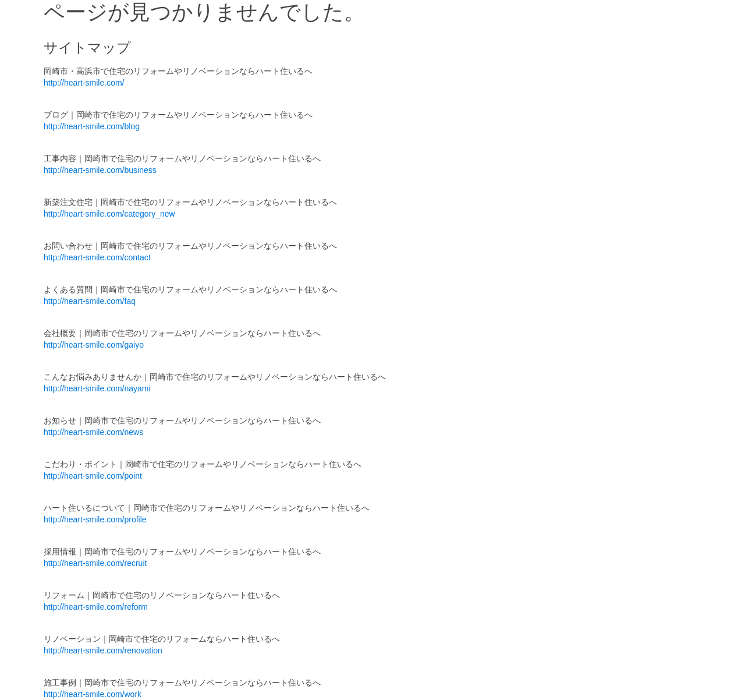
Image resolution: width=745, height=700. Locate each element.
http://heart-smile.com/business (100, 170)
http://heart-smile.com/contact (97, 257)
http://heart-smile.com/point (93, 476)
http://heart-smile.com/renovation (103, 650)
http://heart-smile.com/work (93, 694)
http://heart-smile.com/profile (95, 519)
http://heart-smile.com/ (84, 83)
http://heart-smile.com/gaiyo (94, 345)
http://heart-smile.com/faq (90, 301)
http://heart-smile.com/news (93, 432)
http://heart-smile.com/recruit (95, 563)
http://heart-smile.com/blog (92, 126)
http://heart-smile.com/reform (96, 607)
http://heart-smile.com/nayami (97, 388)
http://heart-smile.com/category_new (109, 214)
